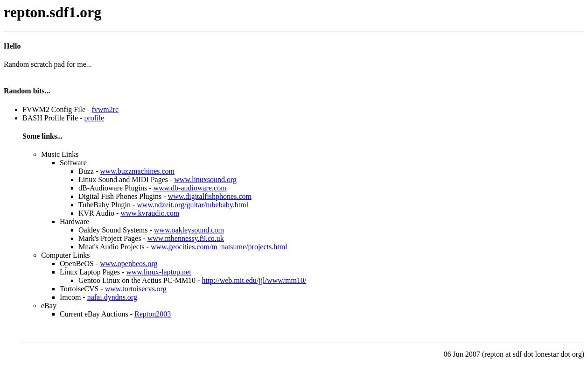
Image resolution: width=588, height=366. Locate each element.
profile (94, 118)
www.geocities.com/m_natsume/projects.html (219, 247)
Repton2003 (153, 314)
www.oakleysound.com (189, 230)
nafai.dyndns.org (112, 297)
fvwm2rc (105, 109)
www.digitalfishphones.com (210, 196)
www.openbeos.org (129, 264)
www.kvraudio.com (150, 213)
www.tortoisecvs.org (136, 289)
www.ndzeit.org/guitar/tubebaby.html (192, 205)
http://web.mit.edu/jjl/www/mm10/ (254, 280)
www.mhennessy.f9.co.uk (186, 238)
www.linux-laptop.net (158, 272)
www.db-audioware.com (190, 188)
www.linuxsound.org (205, 179)
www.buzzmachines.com (137, 171)
